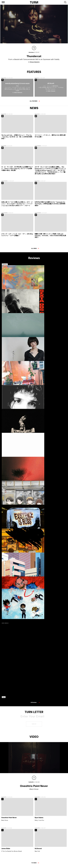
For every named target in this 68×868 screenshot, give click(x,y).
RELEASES (4, 115)
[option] (10, 290)
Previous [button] (5, 266)
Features (37, 79)
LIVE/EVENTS (38, 147)
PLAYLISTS (4, 798)
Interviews (4, 79)
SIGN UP (34, 725)
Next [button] (4, 698)
